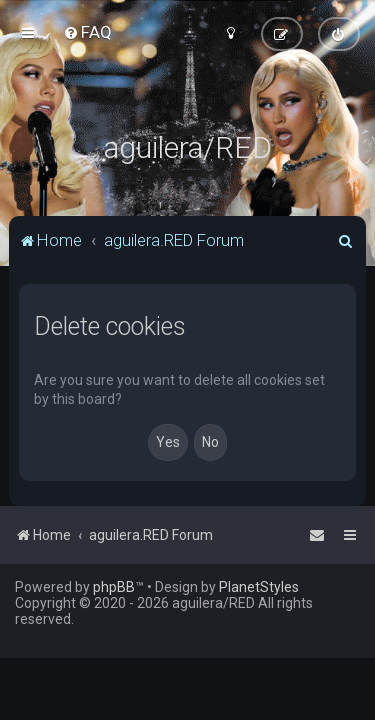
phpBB (114, 587)
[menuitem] (87, 32)
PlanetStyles (259, 587)
